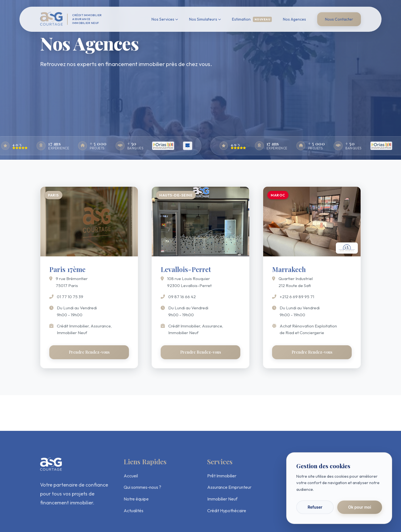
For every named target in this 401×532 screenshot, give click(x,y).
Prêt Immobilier (222, 476)
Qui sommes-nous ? (142, 487)
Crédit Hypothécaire (227, 511)
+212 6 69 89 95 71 (297, 297)
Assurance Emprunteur (229, 487)
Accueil (131, 476)
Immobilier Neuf (222, 499)
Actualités (134, 511)
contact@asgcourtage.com (325, 487)
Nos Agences (294, 19)
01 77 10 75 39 (70, 297)
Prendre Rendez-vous (89, 352)
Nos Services (165, 19)
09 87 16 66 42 (182, 297)
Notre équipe (136, 499)
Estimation (252, 19)
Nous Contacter (339, 19)
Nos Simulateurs (205, 19)
